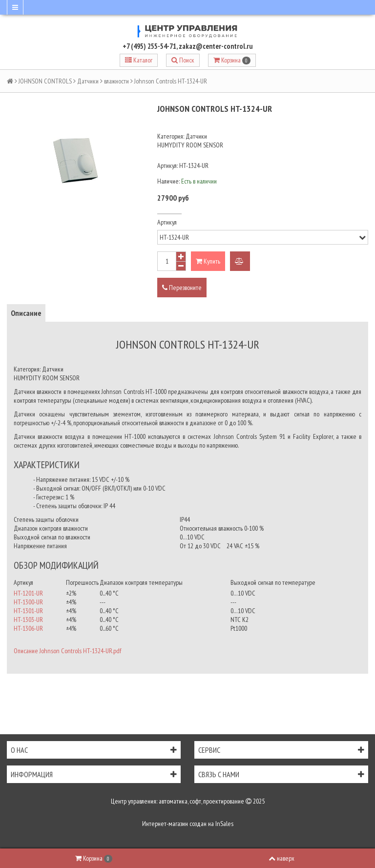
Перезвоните (182, 288)
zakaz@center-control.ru (216, 46)
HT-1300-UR (28, 602)
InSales (224, 824)
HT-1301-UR (28, 611)
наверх (281, 858)
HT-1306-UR (28, 628)
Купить (208, 261)
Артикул (167, 222)
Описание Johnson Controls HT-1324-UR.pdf (67, 651)
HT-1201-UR (28, 593)
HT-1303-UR (28, 620)
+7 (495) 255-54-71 (149, 46)
